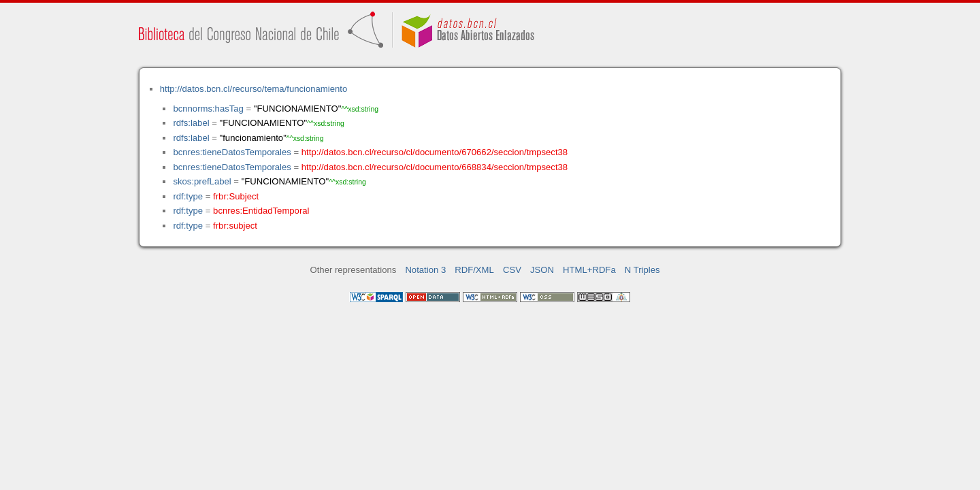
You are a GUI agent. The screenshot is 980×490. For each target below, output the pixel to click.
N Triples (642, 270)
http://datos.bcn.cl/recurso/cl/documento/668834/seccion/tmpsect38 (435, 167)
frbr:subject (235, 226)
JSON (542, 270)
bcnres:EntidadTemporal (261, 211)
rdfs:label (191, 123)
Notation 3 (425, 270)
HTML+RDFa (589, 270)
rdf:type (188, 196)
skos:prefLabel (202, 181)
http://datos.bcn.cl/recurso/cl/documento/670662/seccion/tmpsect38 (435, 152)
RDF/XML (474, 270)
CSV (512, 270)
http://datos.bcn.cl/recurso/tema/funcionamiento (254, 89)
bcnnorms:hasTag (208, 109)
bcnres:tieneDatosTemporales (232, 152)
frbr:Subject (236, 196)
